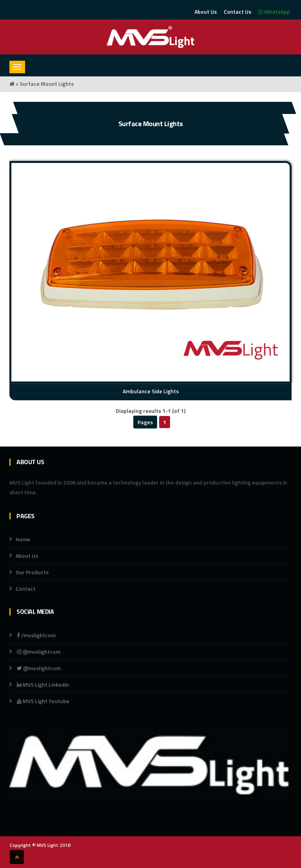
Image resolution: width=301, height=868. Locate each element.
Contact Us (238, 12)
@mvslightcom (39, 652)
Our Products (32, 572)
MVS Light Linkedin (42, 684)
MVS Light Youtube (43, 701)
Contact (26, 589)
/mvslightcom (36, 635)
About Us (206, 12)
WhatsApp (274, 12)
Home (23, 539)
